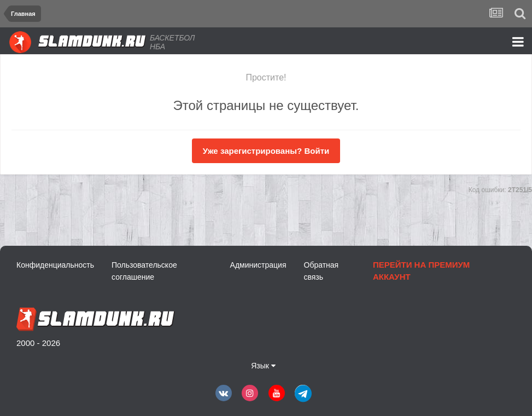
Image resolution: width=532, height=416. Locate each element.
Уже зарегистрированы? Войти (266, 151)
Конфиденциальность (55, 265)
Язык (263, 366)
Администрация (258, 265)
